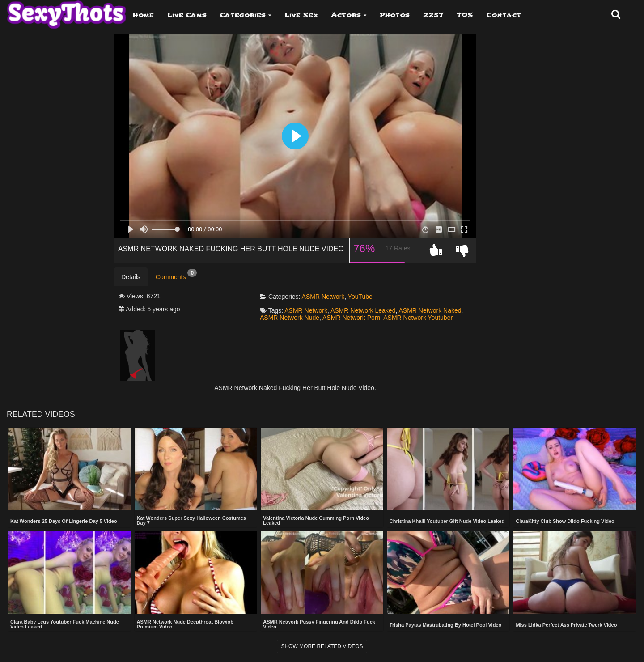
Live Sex (301, 15)
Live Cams (187, 15)
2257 (433, 15)
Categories (243, 15)
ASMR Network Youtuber (418, 318)
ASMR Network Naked (430, 310)
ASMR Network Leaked (363, 310)
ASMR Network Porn (351, 318)
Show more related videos (322, 646)
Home (143, 15)
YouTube (360, 297)
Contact (504, 15)
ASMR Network (323, 297)
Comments (176, 275)
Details (131, 277)
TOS (465, 15)
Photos (395, 15)
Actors (346, 15)
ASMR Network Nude (290, 318)
